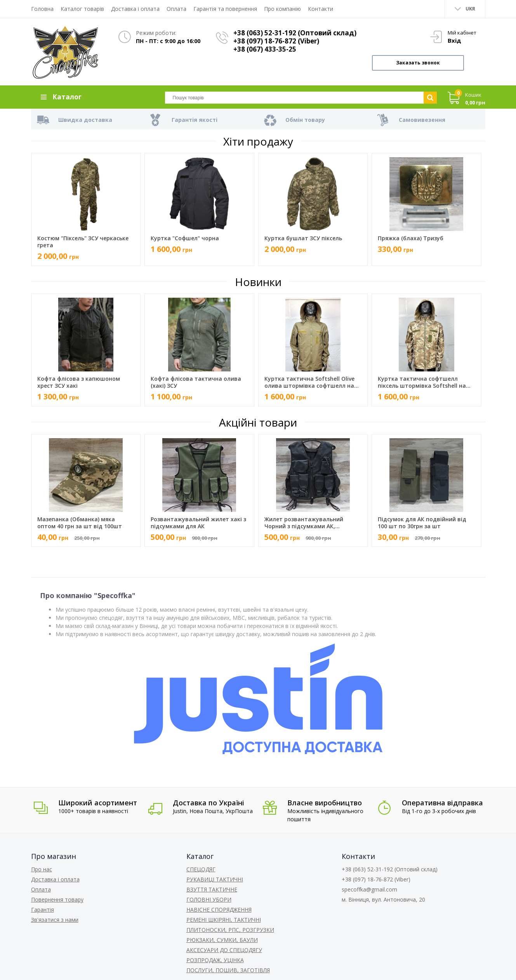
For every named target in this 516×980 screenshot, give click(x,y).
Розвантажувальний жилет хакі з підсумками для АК (198, 523)
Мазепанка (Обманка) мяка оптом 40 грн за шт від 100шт (80, 523)
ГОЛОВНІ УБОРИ (209, 899)
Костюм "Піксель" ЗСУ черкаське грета (83, 242)
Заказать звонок (418, 63)
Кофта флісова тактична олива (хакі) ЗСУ (196, 382)
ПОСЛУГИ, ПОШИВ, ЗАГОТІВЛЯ (228, 970)
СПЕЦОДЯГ (201, 869)
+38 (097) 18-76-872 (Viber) (276, 41)
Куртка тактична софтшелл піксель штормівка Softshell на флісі (422, 382)
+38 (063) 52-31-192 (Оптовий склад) (295, 33)
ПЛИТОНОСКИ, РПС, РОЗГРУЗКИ (230, 930)
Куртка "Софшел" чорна (185, 238)
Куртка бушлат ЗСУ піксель (303, 238)
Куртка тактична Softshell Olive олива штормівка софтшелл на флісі (309, 382)
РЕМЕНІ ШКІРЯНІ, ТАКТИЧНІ (224, 920)
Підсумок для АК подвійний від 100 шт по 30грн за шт (422, 523)
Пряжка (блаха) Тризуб (411, 238)
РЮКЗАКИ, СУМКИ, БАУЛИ (222, 940)
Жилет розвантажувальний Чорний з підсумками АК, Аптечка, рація (304, 523)
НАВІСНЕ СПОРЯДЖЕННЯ (219, 910)
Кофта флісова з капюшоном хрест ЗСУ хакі (79, 382)
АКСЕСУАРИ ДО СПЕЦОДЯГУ (224, 950)
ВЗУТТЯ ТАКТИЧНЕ (212, 889)
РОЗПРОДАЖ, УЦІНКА (215, 960)
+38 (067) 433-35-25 (265, 49)
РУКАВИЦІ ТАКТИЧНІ (215, 879)
